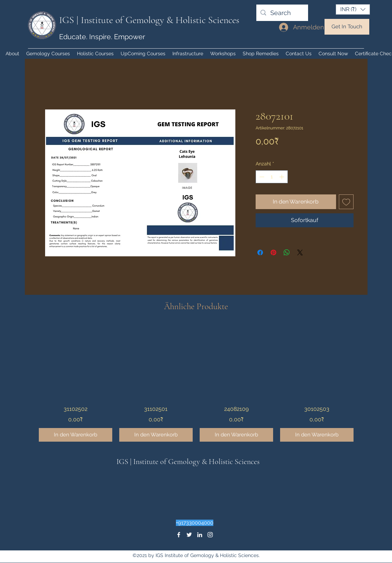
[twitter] (189, 535)
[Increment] (282, 177)
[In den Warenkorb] (76, 435)
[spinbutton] (272, 177)
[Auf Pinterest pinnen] (273, 252)
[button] (353, 9)
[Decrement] (261, 177)
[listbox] (353, 9)
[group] (196, 383)
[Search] (282, 13)
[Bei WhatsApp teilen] (287, 252)
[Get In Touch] (347, 27)
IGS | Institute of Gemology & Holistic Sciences (149, 20)
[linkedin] (200, 535)
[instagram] (210, 535)
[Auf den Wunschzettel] (346, 202)
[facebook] (179, 535)
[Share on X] (300, 252)
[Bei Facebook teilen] (260, 252)
